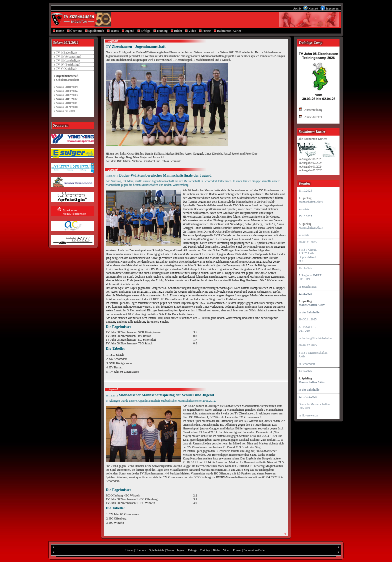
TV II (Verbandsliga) (68, 57)
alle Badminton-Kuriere (313, 139)
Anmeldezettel (313, 117)
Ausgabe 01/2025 (312, 159)
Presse (205, 31)
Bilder (176, 31)
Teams (113, 31)
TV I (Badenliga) (66, 53)
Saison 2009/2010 (67, 107)
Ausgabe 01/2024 (312, 167)
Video (191, 31)
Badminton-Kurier (227, 31)
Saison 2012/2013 (67, 95)
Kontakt (314, 9)
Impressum (333, 9)
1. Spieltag (305, 198)
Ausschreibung (313, 110)
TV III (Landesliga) (68, 61)
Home (58, 31)
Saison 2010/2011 (67, 103)
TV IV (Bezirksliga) (68, 65)
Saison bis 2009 (65, 111)
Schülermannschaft (67, 80)
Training (161, 31)
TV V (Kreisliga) (66, 69)
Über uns (75, 31)
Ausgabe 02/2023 (312, 170)
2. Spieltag (305, 224)
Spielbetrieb (95, 31)
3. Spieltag (305, 301)
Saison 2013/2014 (67, 91)
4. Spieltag (305, 378)
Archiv (298, 9)
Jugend (128, 31)
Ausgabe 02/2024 (312, 163)
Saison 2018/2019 (67, 87)
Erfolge (144, 31)
